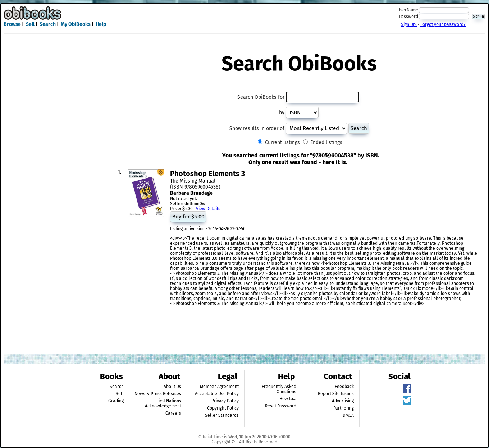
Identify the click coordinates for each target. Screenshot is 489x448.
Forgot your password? (443, 24)
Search (48, 24)
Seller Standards (222, 415)
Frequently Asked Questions (279, 389)
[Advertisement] (244, 17)
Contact (338, 376)
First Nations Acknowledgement (163, 403)
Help (101, 24)
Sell (30, 24)
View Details (208, 209)
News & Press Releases (158, 394)
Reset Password (281, 406)
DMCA (348, 415)
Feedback (344, 387)
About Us (172, 387)
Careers (173, 413)
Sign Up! (409, 24)
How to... (288, 399)
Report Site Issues (336, 394)
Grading (116, 401)
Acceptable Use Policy (217, 394)
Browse (12, 24)
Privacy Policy (225, 401)
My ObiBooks (76, 24)
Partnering (344, 408)
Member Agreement (219, 387)
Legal (228, 376)
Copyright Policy (223, 408)
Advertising (343, 401)
